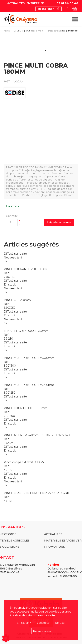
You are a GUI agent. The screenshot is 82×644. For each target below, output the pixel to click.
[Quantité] (14, 222)
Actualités (16, 3)
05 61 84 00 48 (67, 3)
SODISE (15, 93)
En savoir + (24, 623)
